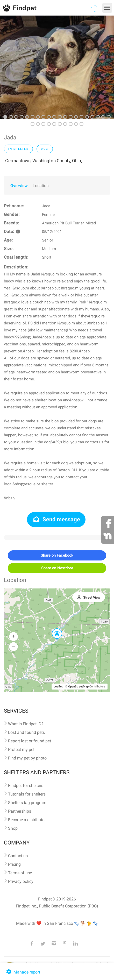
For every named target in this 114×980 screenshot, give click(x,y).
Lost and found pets (26, 732)
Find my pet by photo (27, 758)
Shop (13, 828)
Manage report (23, 972)
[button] (53, 629)
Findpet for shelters (26, 786)
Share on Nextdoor (57, 568)
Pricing (14, 864)
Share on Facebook (57, 555)
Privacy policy (21, 881)
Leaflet (58, 687)
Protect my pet (21, 750)
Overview (19, 186)
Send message (56, 519)
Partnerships (20, 811)
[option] (57, 67)
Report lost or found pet (30, 741)
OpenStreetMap (78, 687)
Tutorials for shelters (27, 794)
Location (41, 186)
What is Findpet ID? (26, 724)
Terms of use (20, 873)
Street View (92, 597)
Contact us (18, 856)
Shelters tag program (27, 803)
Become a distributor (27, 820)
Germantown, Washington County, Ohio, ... (46, 161)
